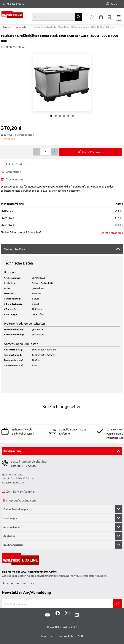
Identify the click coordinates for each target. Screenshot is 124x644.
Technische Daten (16, 249)
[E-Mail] (58, 604)
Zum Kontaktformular (18, 491)
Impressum (48, 636)
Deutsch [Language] (114, 4)
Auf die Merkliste (15, 164)
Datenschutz (66, 636)
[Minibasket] (110, 17)
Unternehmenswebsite (17, 583)
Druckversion (12, 179)
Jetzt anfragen (111, 233)
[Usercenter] (92, 17)
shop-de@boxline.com (19, 500)
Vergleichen (11, 172)
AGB (80, 636)
